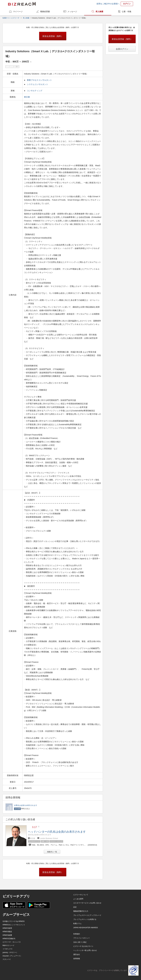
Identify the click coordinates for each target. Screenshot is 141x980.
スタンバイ (7, 959)
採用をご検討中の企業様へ (108, 4)
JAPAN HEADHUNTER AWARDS (86, 928)
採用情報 (77, 959)
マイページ (18, 12)
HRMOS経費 (7, 935)
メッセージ (72, 12)
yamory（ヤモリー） (10, 952)
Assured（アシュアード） (12, 956)
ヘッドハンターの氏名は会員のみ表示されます (57, 832)
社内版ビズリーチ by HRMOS (14, 921)
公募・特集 (127, 12)
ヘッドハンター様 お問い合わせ (85, 950)
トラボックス (8, 949)
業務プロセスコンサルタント (39, 80)
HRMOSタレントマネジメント (14, 925)
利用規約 (77, 934)
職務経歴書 (45, 12)
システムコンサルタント (37, 84)
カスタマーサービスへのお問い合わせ (87, 903)
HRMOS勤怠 (7, 932)
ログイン (127, 4)
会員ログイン (122, 49)
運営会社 (77, 954)
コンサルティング (35, 91)
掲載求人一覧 (52, 852)
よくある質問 (78, 899)
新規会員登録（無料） (53, 36)
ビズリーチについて (81, 895)
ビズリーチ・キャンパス (12, 942)
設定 (75, 907)
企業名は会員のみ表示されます (26, 805)
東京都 (27, 97)
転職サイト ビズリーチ (11, 18)
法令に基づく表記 (80, 942)
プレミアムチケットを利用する (85, 919)
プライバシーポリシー (82, 938)
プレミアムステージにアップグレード (87, 915)
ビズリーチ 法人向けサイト (83, 946)
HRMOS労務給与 (9, 939)
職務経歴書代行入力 (81, 911)
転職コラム (77, 924)
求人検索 (99, 12)
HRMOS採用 (7, 928)
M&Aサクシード (9, 945)
